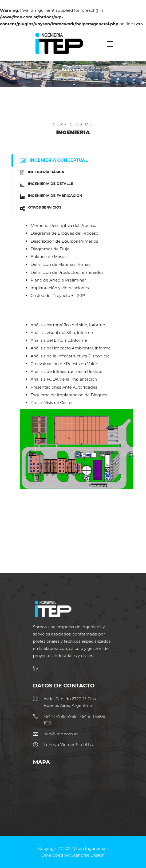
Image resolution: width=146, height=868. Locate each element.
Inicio (60, 78)
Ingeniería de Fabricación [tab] (49, 196)
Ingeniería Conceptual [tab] (52, 161)
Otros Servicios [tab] (39, 208)
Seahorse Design (88, 855)
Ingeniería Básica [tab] (40, 173)
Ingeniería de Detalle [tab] (45, 184)
